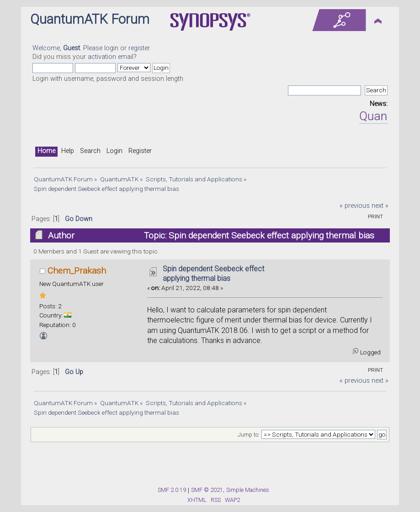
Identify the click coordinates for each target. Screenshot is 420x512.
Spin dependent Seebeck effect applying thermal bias (213, 274)
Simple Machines (248, 490)
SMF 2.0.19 (172, 490)
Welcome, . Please (68, 48)
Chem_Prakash (77, 271)
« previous (355, 206)
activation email (111, 57)
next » (380, 206)
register (139, 48)
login (111, 48)
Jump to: (249, 435)
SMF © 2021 (207, 490)
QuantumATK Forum (90, 19)
